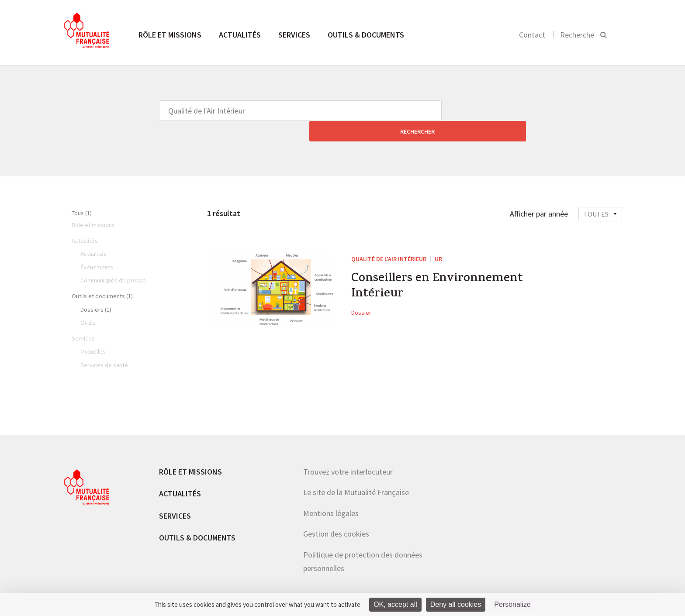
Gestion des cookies (336, 513)
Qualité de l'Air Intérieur (389, 238)
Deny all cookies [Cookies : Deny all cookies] (456, 604)
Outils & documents (366, 35)
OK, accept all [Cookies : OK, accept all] (395, 604)
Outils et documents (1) (102, 275)
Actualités (240, 35)
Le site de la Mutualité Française (356, 472)
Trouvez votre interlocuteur (348, 451)
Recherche (577, 35)
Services (294, 35)
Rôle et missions (170, 35)
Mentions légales (331, 493)
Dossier (361, 296)
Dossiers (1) (96, 289)
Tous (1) (82, 193)
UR (438, 238)
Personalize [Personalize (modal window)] (512, 604)
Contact (532, 35)
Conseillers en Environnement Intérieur (442, 268)
